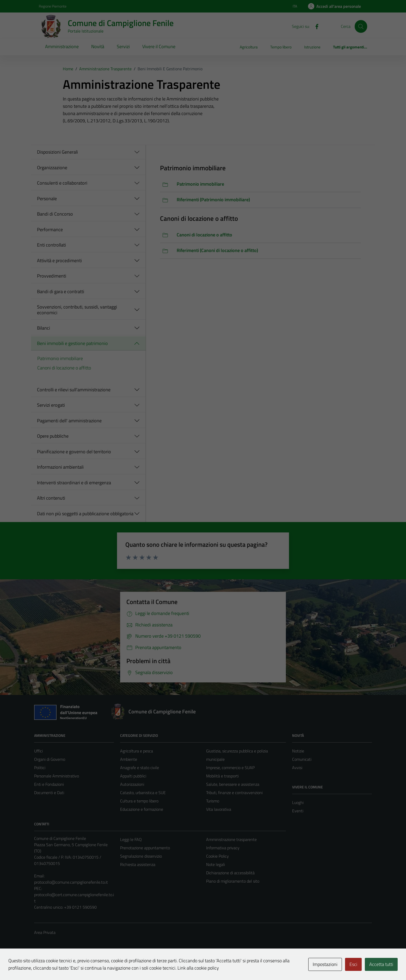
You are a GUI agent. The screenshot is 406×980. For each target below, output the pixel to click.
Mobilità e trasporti (222, 776)
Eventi (298, 811)
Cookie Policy (217, 856)
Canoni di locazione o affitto (64, 368)
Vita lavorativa (219, 809)
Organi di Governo (50, 759)
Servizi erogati (51, 405)
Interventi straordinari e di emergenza (74, 483)
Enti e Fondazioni (49, 784)
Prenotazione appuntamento (145, 848)
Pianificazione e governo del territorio (74, 452)
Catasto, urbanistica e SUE (143, 793)
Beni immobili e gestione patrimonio (72, 343)
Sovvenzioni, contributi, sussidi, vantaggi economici (77, 310)
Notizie (298, 751)
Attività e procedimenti (59, 260)
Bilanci (44, 328)
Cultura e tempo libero (139, 801)
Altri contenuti (51, 498)
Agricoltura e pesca (137, 751)
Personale (47, 199)
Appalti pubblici (133, 776)
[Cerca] (361, 26)
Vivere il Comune (159, 46)
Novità (98, 46)
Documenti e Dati (49, 793)
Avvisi (297, 768)
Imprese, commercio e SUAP (230, 768)
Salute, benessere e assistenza (233, 784)
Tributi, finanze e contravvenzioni (234, 793)
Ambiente (129, 759)
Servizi (123, 46)
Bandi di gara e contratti (61, 291)
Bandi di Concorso (55, 214)
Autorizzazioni (132, 784)
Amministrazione (62, 46)
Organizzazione (52, 168)
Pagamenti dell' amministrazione (69, 421)
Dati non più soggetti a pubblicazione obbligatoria (85, 514)
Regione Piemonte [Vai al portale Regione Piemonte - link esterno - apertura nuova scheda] (53, 6)
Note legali (216, 864)
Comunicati (302, 759)
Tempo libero (281, 47)
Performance (50, 230)
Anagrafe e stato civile (140, 768)
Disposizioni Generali (57, 152)
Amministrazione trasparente (231, 839)
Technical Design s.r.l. (70, 965)
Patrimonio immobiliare (60, 358)
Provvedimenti (52, 276)
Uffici (38, 751)
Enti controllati (51, 245)
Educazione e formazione (142, 809)
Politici (40, 768)
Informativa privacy (223, 848)
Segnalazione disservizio (141, 856)
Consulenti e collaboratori (62, 183)
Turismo (213, 801)
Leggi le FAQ (131, 839)
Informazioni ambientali (60, 467)
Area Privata (45, 932)
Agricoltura (249, 47)
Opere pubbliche (53, 436)
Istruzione (312, 47)
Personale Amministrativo (57, 776)
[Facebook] (315, 26)
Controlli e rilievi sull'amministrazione (74, 390)
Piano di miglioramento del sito (233, 881)
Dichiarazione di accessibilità (230, 873)
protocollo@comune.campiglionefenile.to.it (71, 882)
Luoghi (298, 802)
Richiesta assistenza (138, 864)
